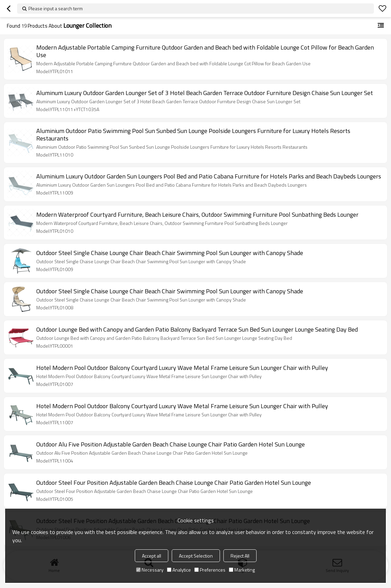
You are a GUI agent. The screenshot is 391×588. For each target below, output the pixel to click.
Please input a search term (56, 8)
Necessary (150, 570)
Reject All (240, 556)
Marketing (242, 570)
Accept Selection (196, 556)
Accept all (152, 556)
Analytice (179, 570)
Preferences (210, 570)
